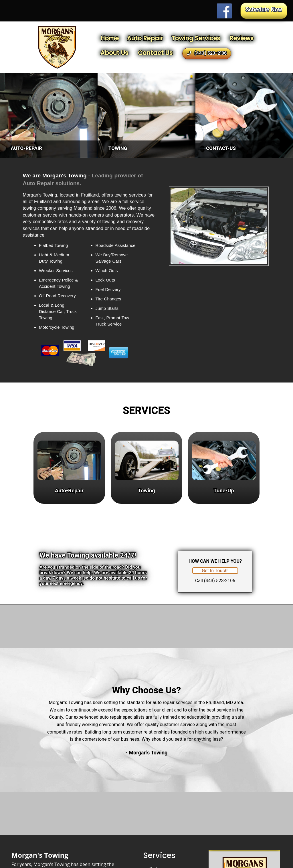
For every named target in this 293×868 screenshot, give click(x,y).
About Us (114, 53)
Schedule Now (264, 9)
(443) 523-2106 (207, 53)
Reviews (241, 38)
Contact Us (155, 53)
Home (110, 38)
